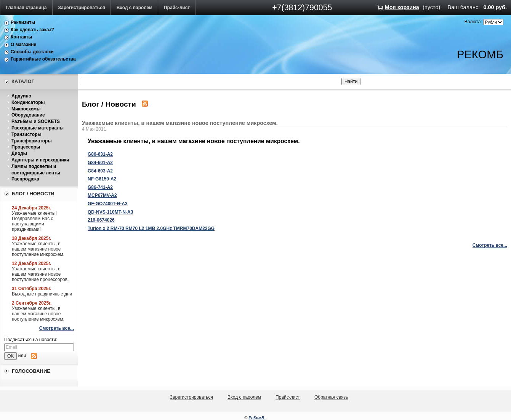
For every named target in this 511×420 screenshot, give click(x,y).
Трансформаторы (32, 141)
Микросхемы (26, 109)
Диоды (19, 153)
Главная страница (26, 8)
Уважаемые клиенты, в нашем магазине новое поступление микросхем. (38, 249)
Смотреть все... (57, 328)
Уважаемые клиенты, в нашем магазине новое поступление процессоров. (40, 274)
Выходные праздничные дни (42, 294)
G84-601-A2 (100, 163)
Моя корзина (402, 7)
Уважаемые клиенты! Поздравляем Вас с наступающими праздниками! (34, 221)
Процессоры (26, 147)
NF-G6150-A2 (102, 179)
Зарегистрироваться (82, 8)
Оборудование (28, 115)
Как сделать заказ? (32, 30)
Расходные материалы (38, 128)
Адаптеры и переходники (40, 160)
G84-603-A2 (100, 171)
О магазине (23, 45)
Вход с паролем (135, 8)
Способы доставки (32, 52)
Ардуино (21, 96)
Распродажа (25, 179)
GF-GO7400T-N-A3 (108, 204)
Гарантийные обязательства (43, 59)
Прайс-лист (177, 8)
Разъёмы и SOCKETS (36, 121)
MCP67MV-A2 (102, 195)
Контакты (22, 37)
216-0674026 (101, 220)
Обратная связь (331, 397)
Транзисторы (26, 134)
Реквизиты (23, 22)
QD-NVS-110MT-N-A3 (110, 212)
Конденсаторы (28, 102)
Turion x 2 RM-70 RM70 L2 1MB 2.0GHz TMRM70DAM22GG (151, 228)
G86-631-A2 (100, 154)
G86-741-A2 (100, 187)
